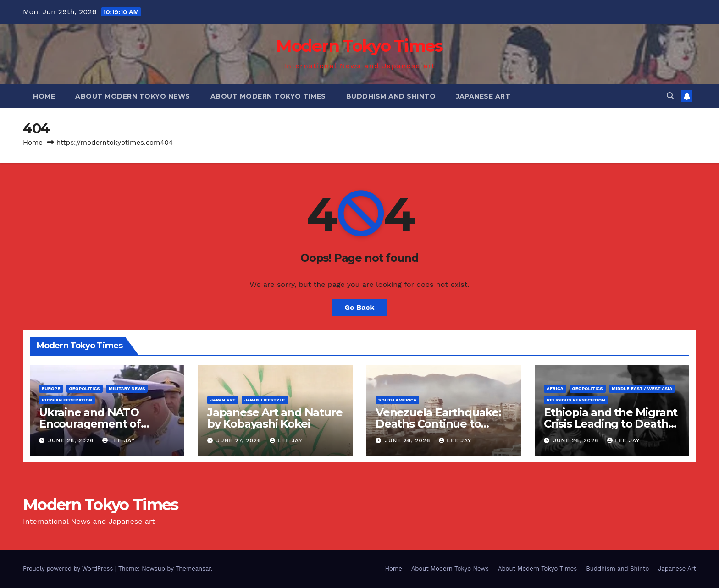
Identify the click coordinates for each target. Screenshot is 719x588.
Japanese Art (483, 96)
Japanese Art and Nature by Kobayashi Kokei (275, 418)
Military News (127, 388)
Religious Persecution (576, 400)
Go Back (360, 307)
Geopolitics (85, 388)
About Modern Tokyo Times (268, 96)
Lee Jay (119, 440)
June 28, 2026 (72, 440)
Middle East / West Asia (642, 388)
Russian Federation (67, 400)
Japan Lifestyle (265, 400)
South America (397, 400)
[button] (670, 96)
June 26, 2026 (409, 440)
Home (44, 96)
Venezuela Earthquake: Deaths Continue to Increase (438, 424)
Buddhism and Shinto (391, 96)
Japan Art (223, 400)
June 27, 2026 (240, 440)
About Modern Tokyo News (133, 96)
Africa (555, 388)
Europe (51, 388)
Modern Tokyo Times (359, 46)
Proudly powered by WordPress (69, 569)
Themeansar (193, 569)
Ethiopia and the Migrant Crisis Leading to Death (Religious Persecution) (611, 424)
